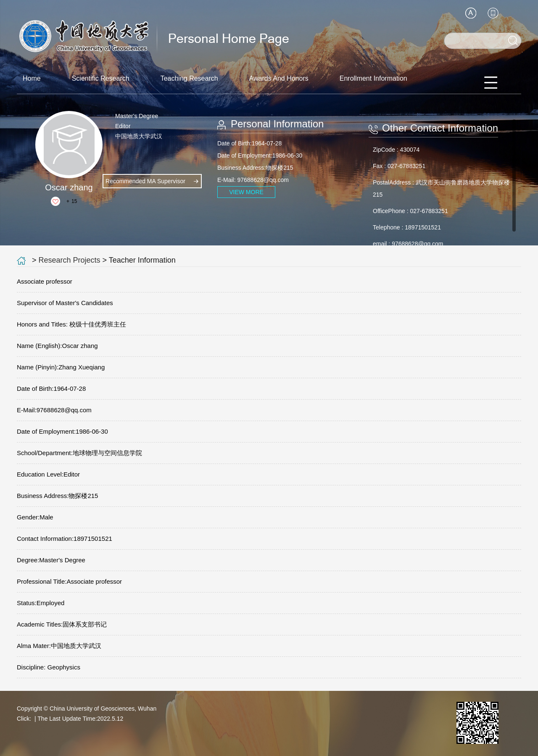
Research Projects (70, 260)
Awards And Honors (279, 78)
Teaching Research (189, 78)
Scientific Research (101, 78)
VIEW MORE (246, 192)
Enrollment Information (373, 78)
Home (32, 78)
